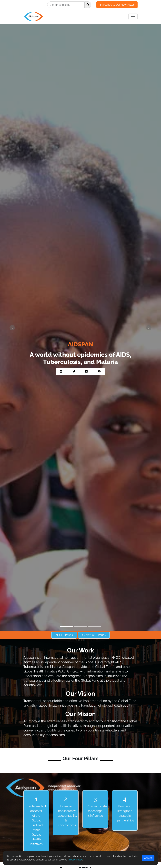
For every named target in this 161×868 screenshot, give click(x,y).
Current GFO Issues (94, 635)
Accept (148, 858)
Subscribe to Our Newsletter (117, 5)
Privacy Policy (75, 860)
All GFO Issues (64, 635)
